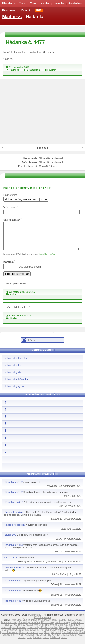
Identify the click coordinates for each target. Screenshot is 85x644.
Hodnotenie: (10, 195)
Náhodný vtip (15, 378)
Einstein (37, 643)
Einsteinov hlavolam (15, 573)
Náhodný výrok (16, 392)
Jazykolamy (75, 3)
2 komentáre (34, 70)
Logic (29, 643)
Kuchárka (17, 625)
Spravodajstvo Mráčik (29, 628)
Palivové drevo (58, 635)
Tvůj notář (56, 638)
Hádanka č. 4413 (13, 550)
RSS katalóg (48, 628)
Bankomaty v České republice (42, 633)
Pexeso (21, 643)
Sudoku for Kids (70, 638)
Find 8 (64, 643)
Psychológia (50, 625)
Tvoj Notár (44, 638)
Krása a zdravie (72, 630)
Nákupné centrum (35, 630)
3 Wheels (55, 643)
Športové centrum (54, 630)
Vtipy (33, 3)
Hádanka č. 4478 (13, 586)
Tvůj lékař (44, 635)
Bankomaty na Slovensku (13, 633)
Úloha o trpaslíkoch (15, 518)
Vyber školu (72, 635)
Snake (46, 643)
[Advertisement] (43, 112)
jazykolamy (10, 540)
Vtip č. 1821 (10, 563)
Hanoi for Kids (32, 640)
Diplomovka (37, 625)
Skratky (78, 625)
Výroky (45, 3)
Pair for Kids (17, 640)
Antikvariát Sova (9, 628)
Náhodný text (15, 371)
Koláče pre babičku (15, 530)
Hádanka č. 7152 (13, 487)
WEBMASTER (35, 620)
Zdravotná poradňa (28, 635)
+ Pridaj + (25, 10)
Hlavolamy (8, 3)
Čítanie (26, 625)
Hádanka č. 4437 (13, 508)
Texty (22, 3)
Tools (70, 625)
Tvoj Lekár (64, 633)
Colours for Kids (74, 640)
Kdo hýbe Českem (29, 638)
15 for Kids (46, 640)
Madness (12, 17)
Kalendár (62, 625)
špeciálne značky (47, 260)
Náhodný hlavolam (18, 364)
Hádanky (59, 3)
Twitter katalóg (62, 628)
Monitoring (19, 630)
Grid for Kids (59, 640)
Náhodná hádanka (18, 385)
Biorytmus (8, 10)
